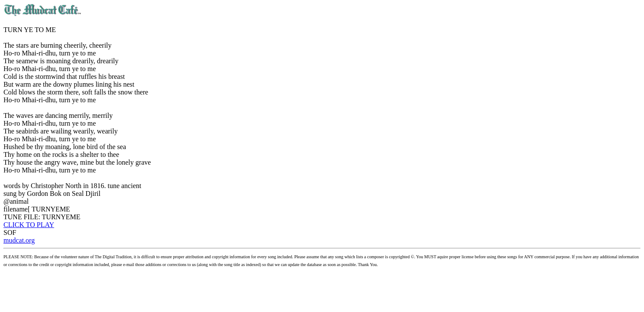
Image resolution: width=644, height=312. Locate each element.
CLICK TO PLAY (29, 225)
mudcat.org (19, 240)
